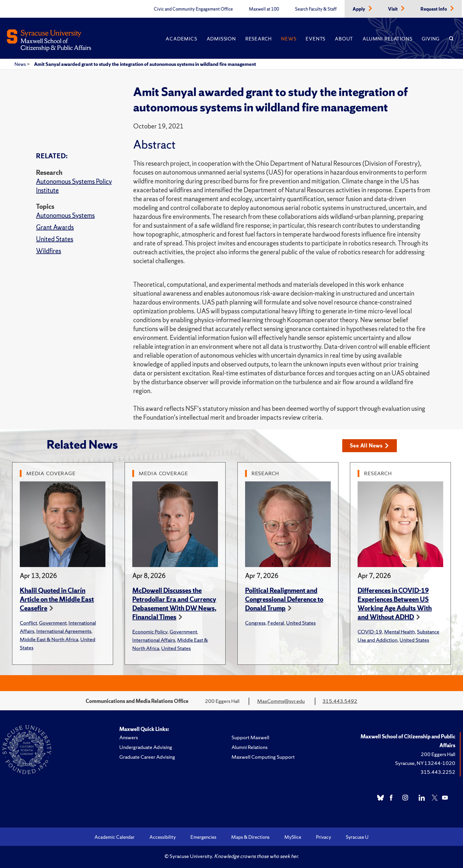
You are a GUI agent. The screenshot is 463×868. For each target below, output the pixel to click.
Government (53, 623)
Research (259, 39)
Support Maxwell (250, 737)
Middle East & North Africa (49, 639)
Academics (181, 39)
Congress (255, 623)
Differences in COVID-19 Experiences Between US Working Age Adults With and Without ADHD (395, 604)
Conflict (28, 623)
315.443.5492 (340, 701)
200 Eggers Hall (438, 754)
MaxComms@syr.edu (281, 701)
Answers (129, 737)
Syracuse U (357, 837)
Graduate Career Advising (147, 757)
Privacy (323, 837)
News (289, 39)
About (344, 39)
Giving (431, 39)
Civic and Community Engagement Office (193, 9)
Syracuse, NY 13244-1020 (425, 763)
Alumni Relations (387, 39)
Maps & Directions (250, 837)
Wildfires (49, 251)
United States (55, 239)
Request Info (434, 9)
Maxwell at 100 (264, 9)
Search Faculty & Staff (316, 9)
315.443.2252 (438, 772)
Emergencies (203, 837)
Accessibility (163, 837)
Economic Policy (150, 632)
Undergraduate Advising (146, 747)
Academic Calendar (115, 837)
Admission (221, 39)
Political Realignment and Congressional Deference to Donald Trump (284, 599)
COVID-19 (370, 632)
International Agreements (64, 631)
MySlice (293, 837)
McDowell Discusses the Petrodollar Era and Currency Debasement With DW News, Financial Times (174, 604)
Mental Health (400, 632)
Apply (359, 9)
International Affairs (154, 640)
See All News (369, 446)
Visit (393, 9)
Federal (276, 623)
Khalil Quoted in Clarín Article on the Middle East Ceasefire (57, 599)
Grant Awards (55, 227)
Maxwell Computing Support (263, 757)
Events (316, 39)
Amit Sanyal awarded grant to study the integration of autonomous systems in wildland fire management (145, 64)
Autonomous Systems (65, 215)
